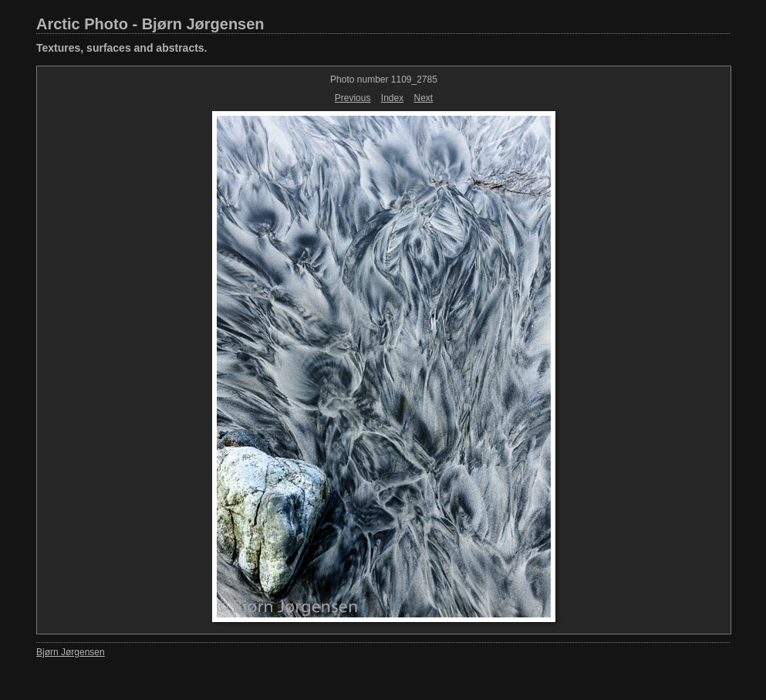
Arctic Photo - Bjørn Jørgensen (150, 24)
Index (392, 98)
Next (424, 98)
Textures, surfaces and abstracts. (122, 48)
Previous (353, 98)
